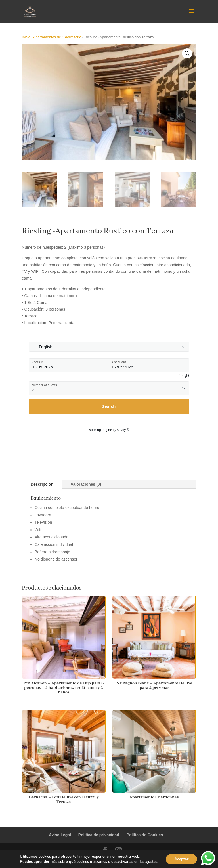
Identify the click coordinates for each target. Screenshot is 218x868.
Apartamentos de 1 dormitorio (57, 37)
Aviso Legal (60, 835)
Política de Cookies (145, 835)
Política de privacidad (99, 835)
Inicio (26, 37)
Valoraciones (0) (86, 484)
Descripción (42, 484)
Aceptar (181, 859)
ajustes (151, 862)
